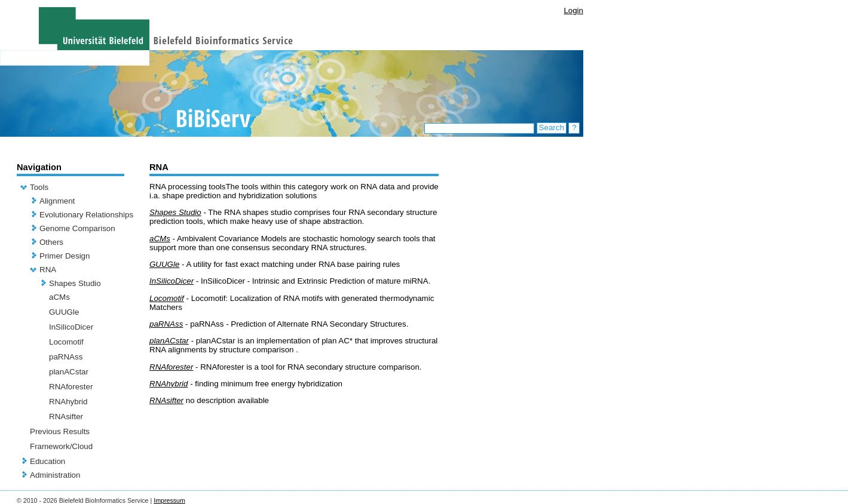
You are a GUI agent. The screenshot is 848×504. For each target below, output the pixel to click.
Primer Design (65, 256)
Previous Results (60, 431)
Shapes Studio (75, 283)
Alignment (57, 201)
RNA (48, 270)
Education (48, 461)
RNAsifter (66, 417)
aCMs (59, 297)
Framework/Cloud (61, 446)
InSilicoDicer (71, 327)
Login (573, 10)
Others (51, 242)
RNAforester (71, 387)
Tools (39, 187)
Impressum (169, 500)
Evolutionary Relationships (86, 215)
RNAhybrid (68, 402)
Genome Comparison (77, 228)
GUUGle (64, 312)
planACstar (69, 372)
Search (552, 127)
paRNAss (66, 357)
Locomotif (66, 342)
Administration (55, 475)
